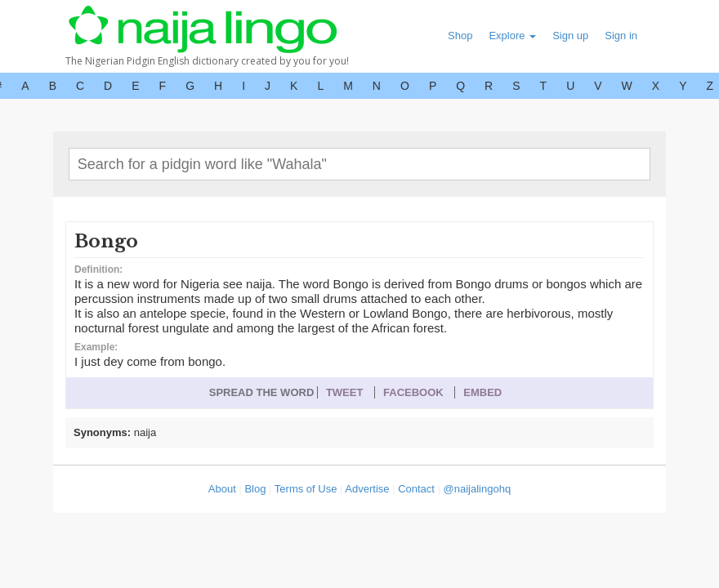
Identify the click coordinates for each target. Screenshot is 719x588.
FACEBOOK (413, 392)
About (222, 489)
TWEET (345, 392)
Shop (460, 36)
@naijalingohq (478, 489)
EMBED (482, 392)
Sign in (621, 36)
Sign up (570, 36)
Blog (255, 489)
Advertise (367, 489)
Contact (416, 489)
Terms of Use (306, 489)
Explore (512, 36)
